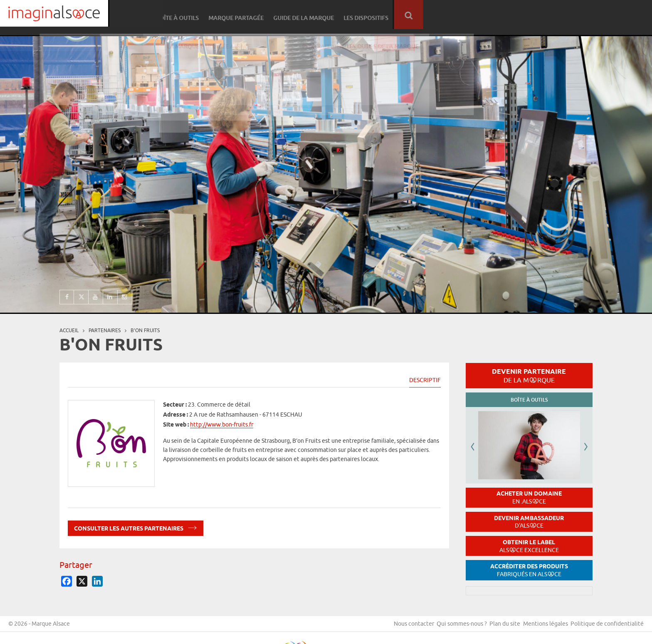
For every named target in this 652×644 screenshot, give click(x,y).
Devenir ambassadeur (529, 522)
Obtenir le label (529, 546)
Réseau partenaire (347, 15)
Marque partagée (463, 15)
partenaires (105, 330)
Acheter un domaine (529, 497)
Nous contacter (399, 627)
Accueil (69, 330)
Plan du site (498, 627)
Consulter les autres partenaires (136, 527)
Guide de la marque (530, 15)
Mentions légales (542, 627)
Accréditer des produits (529, 570)
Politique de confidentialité (607, 627)
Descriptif (425, 380)
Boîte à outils (406, 15)
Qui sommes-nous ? (451, 627)
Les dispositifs (591, 15)
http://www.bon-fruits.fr (222, 424)
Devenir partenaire (529, 375)
